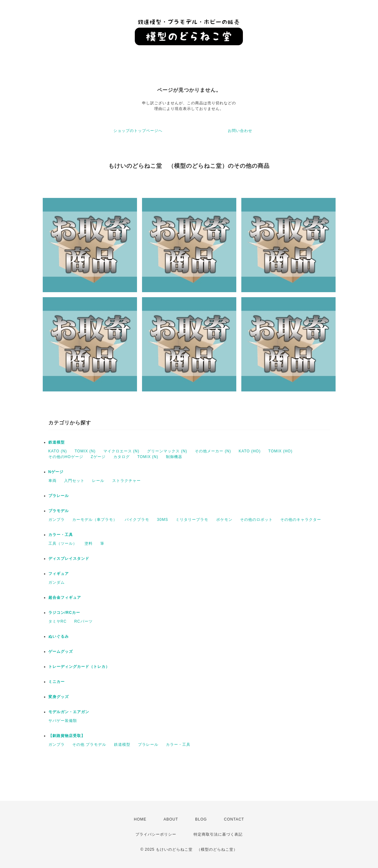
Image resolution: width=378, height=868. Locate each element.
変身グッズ (59, 697)
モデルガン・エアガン (69, 712)
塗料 (89, 543)
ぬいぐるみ (59, 636)
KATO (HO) (250, 451)
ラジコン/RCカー (64, 613)
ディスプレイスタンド (69, 559)
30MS (163, 520)
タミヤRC (58, 621)
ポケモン (224, 520)
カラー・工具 (61, 535)
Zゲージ (98, 457)
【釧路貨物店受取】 (67, 736)
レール (98, 481)
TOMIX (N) (85, 451)
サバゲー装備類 (63, 721)
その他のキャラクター (301, 520)
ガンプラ (57, 520)
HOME (140, 819)
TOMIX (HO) (280, 451)
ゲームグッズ (61, 652)
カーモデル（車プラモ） (95, 520)
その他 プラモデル (89, 745)
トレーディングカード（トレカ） (79, 667)
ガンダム (57, 582)
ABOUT (171, 819)
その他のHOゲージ (66, 457)
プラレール (59, 496)
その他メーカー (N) (213, 451)
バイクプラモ (137, 520)
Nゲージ (56, 472)
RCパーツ (83, 621)
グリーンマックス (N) (167, 451)
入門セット (74, 481)
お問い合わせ (240, 131)
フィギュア (59, 574)
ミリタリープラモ (192, 520)
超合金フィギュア (65, 598)
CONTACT (234, 819)
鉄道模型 (57, 442)
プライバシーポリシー (156, 834)
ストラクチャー (126, 481)
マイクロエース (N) (121, 451)
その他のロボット (256, 520)
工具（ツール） (63, 543)
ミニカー (57, 682)
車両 (52, 481)
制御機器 (174, 457)
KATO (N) (58, 451)
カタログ (122, 457)
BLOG (201, 819)
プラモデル (59, 511)
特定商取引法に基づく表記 (218, 834)
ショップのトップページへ (138, 131)
